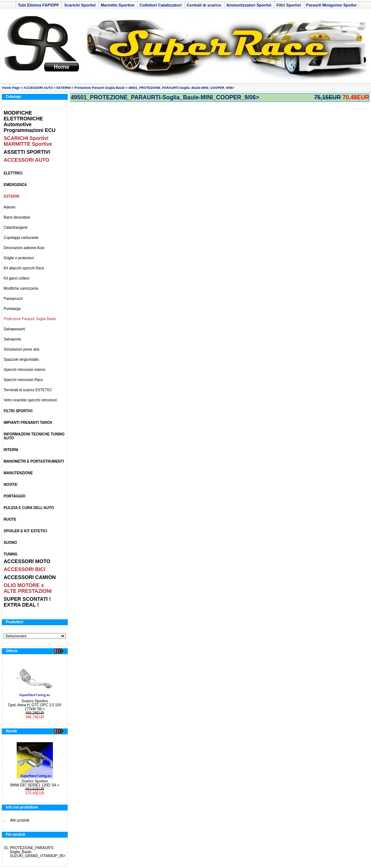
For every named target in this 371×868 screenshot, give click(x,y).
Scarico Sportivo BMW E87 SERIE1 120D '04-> (35, 783)
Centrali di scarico (204, 5)
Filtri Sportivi (289, 5)
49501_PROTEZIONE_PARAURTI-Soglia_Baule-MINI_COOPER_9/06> (181, 88)
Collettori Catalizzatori (161, 5)
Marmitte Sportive (118, 5)
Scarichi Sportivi (80, 5)
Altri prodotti (20, 820)
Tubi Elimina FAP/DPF (38, 5)
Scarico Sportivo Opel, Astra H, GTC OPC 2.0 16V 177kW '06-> (35, 705)
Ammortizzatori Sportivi (249, 5)
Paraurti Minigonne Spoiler (332, 5)
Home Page (11, 88)
